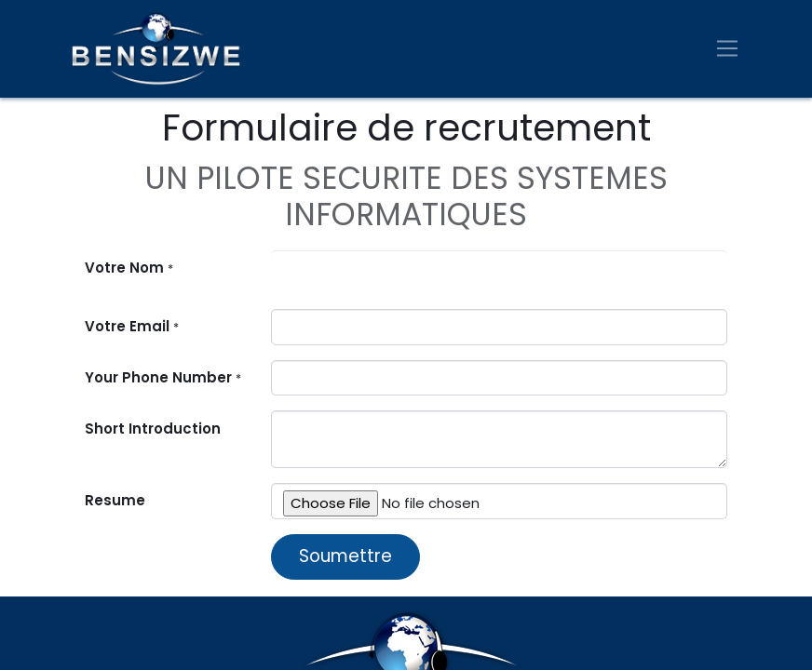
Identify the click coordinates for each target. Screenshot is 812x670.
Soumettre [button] (345, 556)
